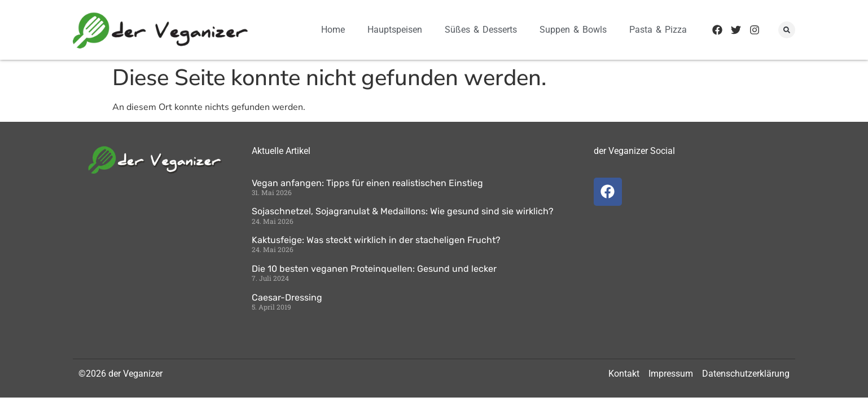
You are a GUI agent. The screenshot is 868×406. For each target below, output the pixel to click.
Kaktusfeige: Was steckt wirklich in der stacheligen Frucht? (376, 240)
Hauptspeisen (395, 30)
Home (333, 30)
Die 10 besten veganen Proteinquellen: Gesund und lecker (374, 269)
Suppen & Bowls (573, 30)
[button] (787, 30)
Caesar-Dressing (287, 297)
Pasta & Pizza (658, 30)
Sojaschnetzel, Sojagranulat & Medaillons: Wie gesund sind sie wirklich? (403, 211)
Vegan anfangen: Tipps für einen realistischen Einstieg (367, 183)
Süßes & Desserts (481, 30)
